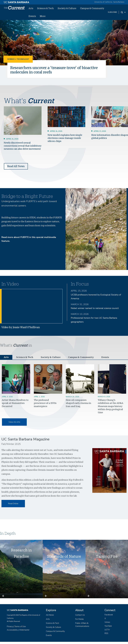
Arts (31, 8)
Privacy (10, 627)
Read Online (13, 504)
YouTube (108, 626)
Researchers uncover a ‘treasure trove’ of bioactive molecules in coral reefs (55, 70)
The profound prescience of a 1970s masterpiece (45, 403)
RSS (106, 633)
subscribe (112, 12)
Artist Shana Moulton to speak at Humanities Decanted (15, 403)
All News (50, 615)
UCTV (107, 630)
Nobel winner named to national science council (95, 308)
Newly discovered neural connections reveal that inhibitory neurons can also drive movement (23, 146)
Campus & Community (92, 8)
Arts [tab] (6, 357)
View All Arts (14, 422)
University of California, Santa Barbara (109, 2)
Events (32, 16)
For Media (79, 619)
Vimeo (107, 622)
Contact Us (80, 615)
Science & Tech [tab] (25, 357)
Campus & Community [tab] (81, 357)
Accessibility (12, 630)
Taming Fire (107, 556)
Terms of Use (20, 627)
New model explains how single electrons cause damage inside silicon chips (65, 138)
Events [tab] (105, 357)
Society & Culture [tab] (51, 357)
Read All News (16, 166)
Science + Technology (18, 59)
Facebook (109, 615)
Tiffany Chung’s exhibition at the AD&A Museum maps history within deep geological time (111, 406)
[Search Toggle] (123, 12)
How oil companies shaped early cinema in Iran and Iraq (78, 403)
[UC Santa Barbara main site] (16, 2)
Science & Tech (45, 8)
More (43, 16)
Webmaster (24, 630)
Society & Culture (67, 8)
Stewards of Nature (64, 556)
